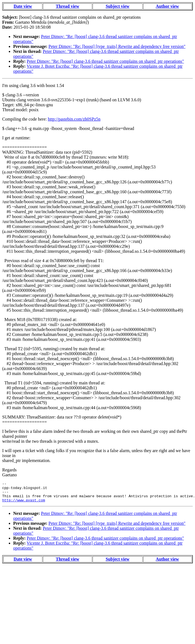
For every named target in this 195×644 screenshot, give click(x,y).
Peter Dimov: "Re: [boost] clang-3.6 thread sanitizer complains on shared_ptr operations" (105, 61)
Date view (23, 6)
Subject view (118, 6)
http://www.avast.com (24, 504)
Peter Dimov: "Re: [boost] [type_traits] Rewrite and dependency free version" (117, 46)
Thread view (67, 6)
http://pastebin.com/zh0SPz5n (74, 119)
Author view (167, 6)
